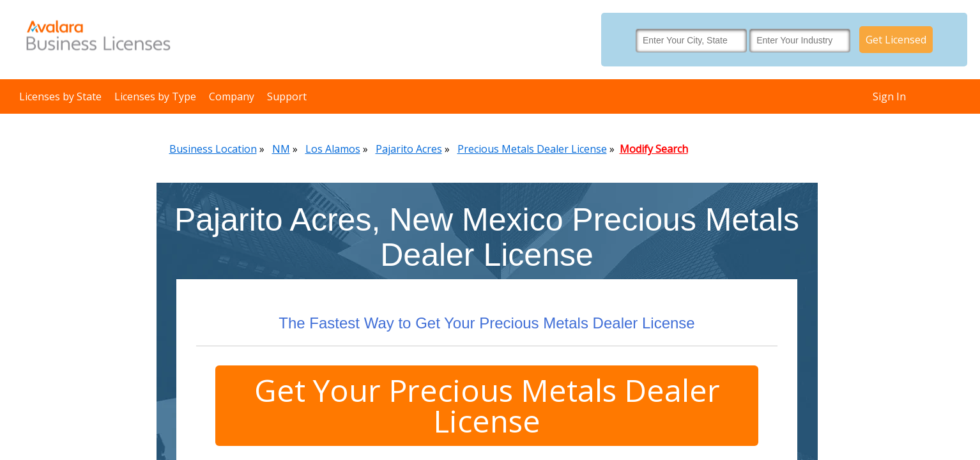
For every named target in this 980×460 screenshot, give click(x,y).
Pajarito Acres (409, 149)
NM (281, 149)
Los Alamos (333, 149)
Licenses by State (60, 96)
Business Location (213, 149)
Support (287, 96)
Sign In (889, 96)
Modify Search (654, 149)
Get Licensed (896, 40)
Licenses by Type (155, 96)
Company (232, 96)
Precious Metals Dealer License (532, 149)
